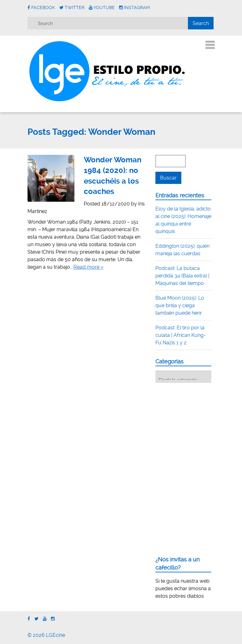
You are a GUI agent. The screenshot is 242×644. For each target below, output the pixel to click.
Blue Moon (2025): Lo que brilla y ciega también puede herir (180, 305)
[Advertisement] (199, 426)
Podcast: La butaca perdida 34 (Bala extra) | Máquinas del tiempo (182, 276)
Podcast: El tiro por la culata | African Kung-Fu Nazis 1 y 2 (181, 335)
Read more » (88, 267)
